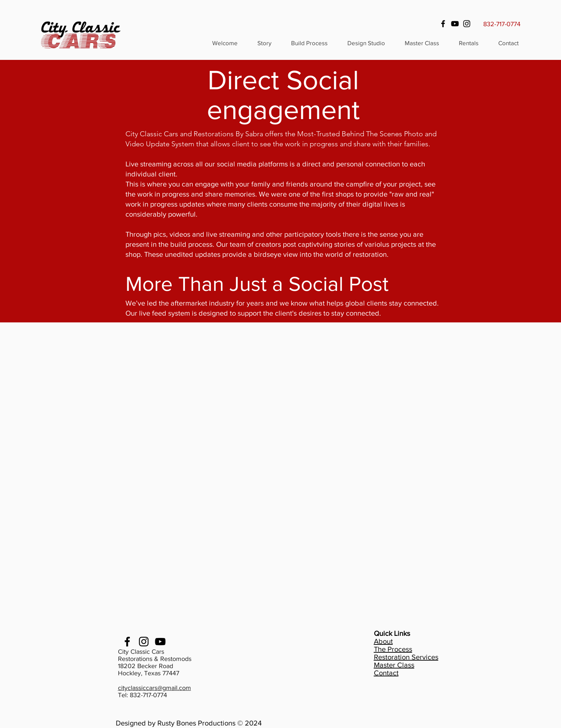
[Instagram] (467, 24)
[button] (469, 43)
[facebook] (127, 642)
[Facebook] (443, 24)
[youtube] (160, 642)
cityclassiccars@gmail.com (154, 688)
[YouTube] (455, 24)
